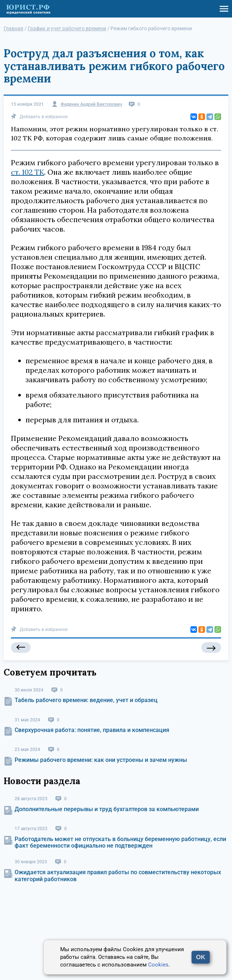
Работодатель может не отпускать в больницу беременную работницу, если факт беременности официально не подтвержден (120, 842)
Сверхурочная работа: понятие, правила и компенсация (92, 730)
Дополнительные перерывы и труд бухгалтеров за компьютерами (107, 809)
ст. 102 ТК (28, 172)
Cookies (158, 965)
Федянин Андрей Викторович (91, 104)
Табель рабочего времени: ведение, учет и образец (86, 700)
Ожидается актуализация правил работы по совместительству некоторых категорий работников (118, 876)
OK (201, 957)
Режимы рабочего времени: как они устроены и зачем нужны (101, 760)
